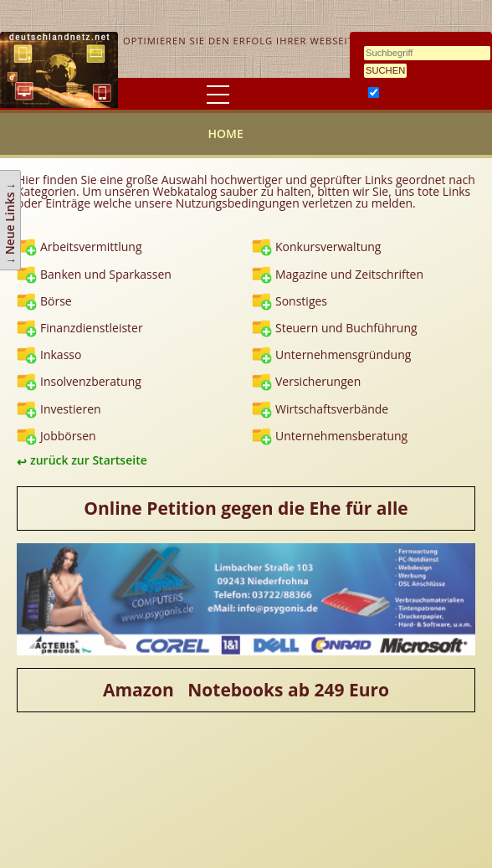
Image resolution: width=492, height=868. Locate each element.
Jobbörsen (68, 436)
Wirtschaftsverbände (332, 409)
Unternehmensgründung (343, 354)
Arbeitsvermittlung (91, 247)
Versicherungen (318, 381)
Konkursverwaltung (328, 247)
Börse (56, 301)
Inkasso (61, 354)
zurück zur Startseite (89, 460)
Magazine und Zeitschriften (349, 274)
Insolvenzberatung (91, 381)
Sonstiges (301, 301)
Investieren (71, 409)
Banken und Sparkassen (106, 274)
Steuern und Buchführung (346, 328)
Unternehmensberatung (341, 436)
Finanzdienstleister (92, 328)
